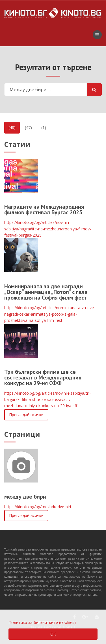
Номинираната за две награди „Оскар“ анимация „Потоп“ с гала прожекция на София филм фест (46, 292)
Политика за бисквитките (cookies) (42, 622)
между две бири (25, 497)
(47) (28, 127)
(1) (44, 127)
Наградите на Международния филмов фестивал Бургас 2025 (44, 209)
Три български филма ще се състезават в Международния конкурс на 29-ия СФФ (43, 377)
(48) (12, 127)
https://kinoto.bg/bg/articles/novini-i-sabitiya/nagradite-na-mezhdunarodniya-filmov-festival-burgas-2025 (48, 229)
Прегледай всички (26, 415)
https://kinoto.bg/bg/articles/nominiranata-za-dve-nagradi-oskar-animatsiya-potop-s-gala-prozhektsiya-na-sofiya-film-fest (50, 314)
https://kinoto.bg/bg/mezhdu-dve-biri (38, 507)
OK (53, 634)
